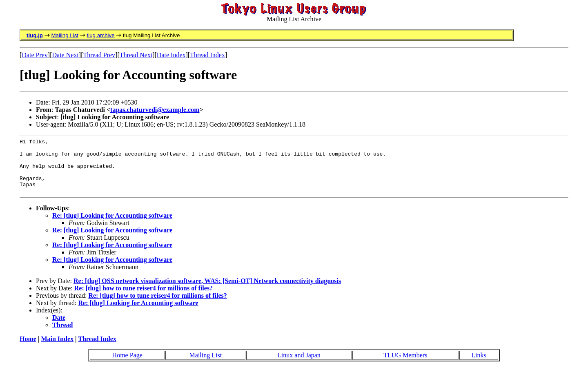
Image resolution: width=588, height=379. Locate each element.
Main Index (57, 350)
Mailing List (65, 35)
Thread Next (136, 55)
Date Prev (35, 55)
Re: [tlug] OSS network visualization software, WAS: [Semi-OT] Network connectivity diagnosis (207, 292)
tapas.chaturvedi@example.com (155, 110)
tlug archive (100, 35)
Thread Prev (99, 55)
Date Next (66, 55)
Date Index (171, 55)
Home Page (127, 366)
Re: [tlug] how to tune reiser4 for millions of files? (144, 299)
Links (479, 366)
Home (28, 350)
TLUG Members (405, 366)
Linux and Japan (299, 366)
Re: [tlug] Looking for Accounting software (112, 226)
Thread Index (207, 55)
